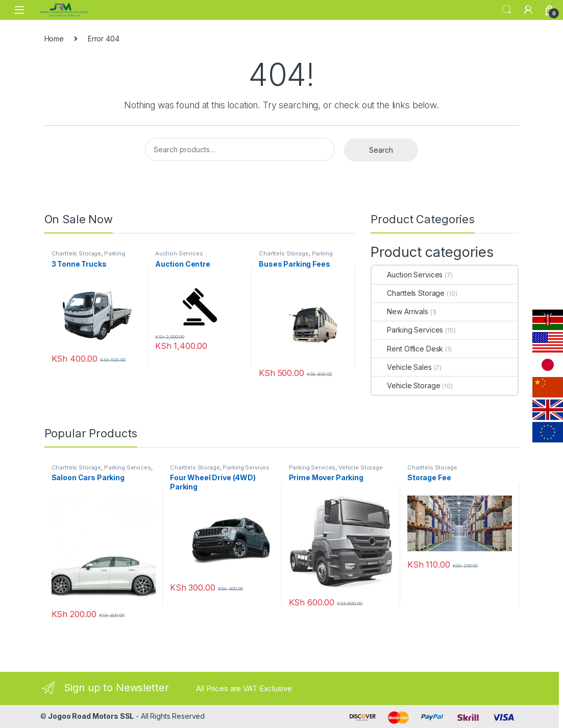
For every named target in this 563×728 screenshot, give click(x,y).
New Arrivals (400, 311)
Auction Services (179, 253)
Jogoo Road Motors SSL (91, 716)
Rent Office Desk (407, 349)
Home (54, 39)
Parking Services (407, 330)
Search (507, 10)
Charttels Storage (77, 253)
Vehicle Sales (401, 367)
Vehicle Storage (406, 385)
